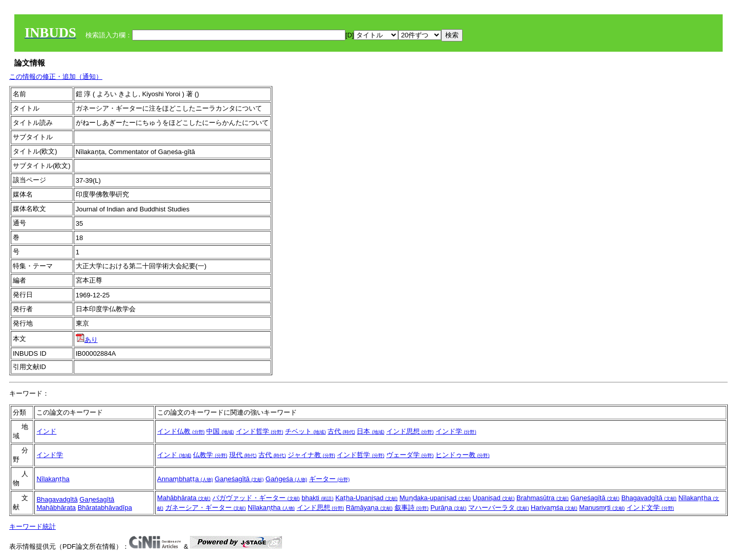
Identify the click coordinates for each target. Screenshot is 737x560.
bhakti (317, 498)
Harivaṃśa (554, 508)
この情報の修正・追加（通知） (56, 77)
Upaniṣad (493, 498)
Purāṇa (448, 508)
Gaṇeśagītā (240, 479)
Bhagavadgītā (57, 499)
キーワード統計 (32, 526)
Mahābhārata (56, 508)
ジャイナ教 (311, 455)
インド (46, 431)
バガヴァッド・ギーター (256, 498)
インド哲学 (260, 431)
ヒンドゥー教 (463, 455)
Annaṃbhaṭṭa (185, 479)
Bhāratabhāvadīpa (105, 508)
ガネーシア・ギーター (206, 508)
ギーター (330, 479)
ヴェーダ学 (410, 455)
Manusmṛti (602, 508)
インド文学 (650, 508)
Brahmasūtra (543, 498)
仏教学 (210, 455)
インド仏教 (181, 431)
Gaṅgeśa (286, 479)
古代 (341, 431)
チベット (306, 431)
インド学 (456, 431)
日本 (371, 431)
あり (87, 340)
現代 (243, 455)
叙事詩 (412, 508)
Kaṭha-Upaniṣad (366, 498)
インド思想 (410, 431)
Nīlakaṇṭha (53, 479)
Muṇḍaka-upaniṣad (435, 498)
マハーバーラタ (499, 508)
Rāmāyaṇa (369, 508)
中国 (220, 431)
